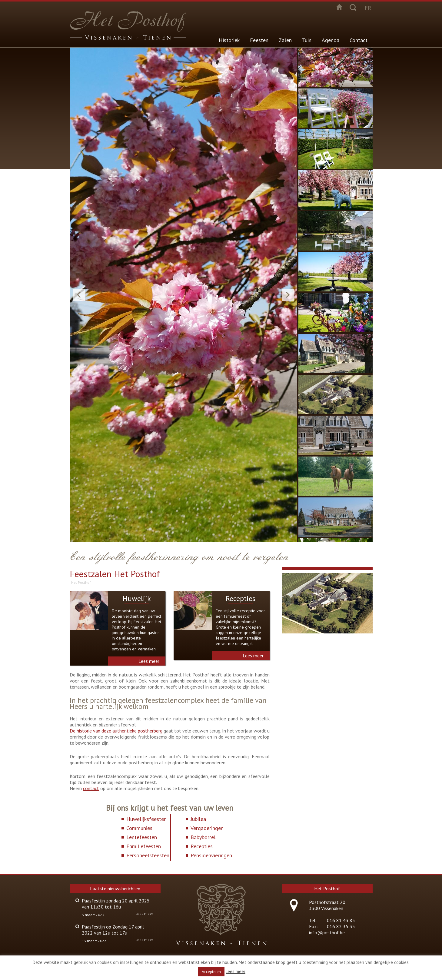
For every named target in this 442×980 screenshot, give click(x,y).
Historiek (229, 40)
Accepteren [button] (211, 972)
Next (288, 295)
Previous (79, 295)
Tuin (307, 40)
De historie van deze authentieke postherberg (116, 731)
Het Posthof (81, 582)
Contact (359, 40)
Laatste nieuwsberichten (115, 889)
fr (368, 8)
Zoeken (353, 7)
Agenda (331, 40)
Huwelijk (137, 598)
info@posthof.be (327, 932)
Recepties (241, 598)
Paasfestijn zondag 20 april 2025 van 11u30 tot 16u (116, 904)
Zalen (285, 40)
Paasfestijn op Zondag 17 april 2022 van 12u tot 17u (113, 930)
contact (91, 788)
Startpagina (339, 7)
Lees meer (149, 661)
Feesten (259, 40)
